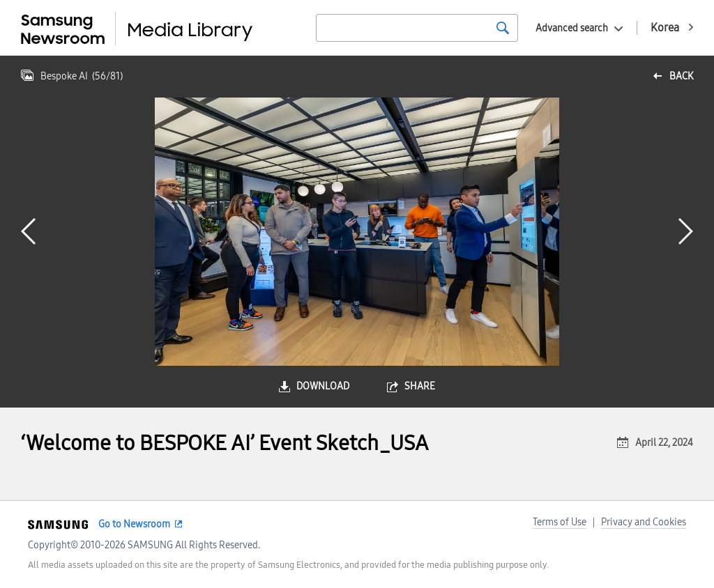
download (323, 386)
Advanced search (572, 28)
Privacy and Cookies (644, 522)
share (420, 386)
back (681, 76)
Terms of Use (560, 522)
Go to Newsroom (134, 524)
